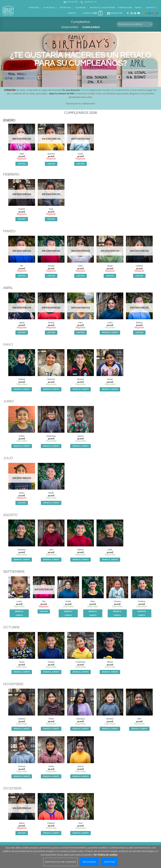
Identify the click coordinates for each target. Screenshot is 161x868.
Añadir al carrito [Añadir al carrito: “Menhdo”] (110, 729)
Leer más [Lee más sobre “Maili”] (22, 164)
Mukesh (80, 379)
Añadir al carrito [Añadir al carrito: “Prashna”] (142, 613)
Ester (80, 266)
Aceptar (109, 862)
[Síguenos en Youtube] (139, 13)
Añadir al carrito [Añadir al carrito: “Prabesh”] (51, 833)
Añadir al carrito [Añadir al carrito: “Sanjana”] (22, 729)
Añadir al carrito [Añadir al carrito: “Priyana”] (117, 613)
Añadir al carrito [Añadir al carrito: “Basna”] (80, 446)
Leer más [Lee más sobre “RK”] (22, 276)
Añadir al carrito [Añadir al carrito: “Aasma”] (80, 776)
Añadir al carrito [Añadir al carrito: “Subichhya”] (51, 446)
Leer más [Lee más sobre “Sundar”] (51, 276)
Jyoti (51, 550)
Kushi (80, 154)
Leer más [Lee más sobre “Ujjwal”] (22, 332)
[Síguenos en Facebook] (128, 13)
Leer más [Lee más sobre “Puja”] (51, 219)
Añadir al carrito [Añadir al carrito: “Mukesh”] (80, 389)
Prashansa (81, 662)
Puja (51, 209)
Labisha (139, 266)
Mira (139, 719)
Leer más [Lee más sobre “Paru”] (80, 332)
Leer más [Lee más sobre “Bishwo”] (139, 332)
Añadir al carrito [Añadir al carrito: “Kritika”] (22, 446)
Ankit (110, 550)
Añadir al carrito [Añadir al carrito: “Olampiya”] (80, 729)
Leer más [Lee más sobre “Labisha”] (139, 276)
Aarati (110, 266)
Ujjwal (22, 323)
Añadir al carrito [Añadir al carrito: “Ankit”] (110, 560)
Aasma (81, 766)
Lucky (19, 601)
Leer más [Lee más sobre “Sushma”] (51, 164)
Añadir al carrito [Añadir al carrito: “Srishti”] (68, 613)
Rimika (51, 323)
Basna (81, 436)
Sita (44, 601)
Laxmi (110, 323)
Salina (22, 823)
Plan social (50, 8)
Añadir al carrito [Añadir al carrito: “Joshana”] (22, 776)
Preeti (51, 719)
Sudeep (22, 379)
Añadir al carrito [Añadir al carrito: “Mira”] (139, 729)
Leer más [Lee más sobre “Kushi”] (80, 164)
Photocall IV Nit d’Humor (103, 8)
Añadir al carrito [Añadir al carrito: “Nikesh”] (110, 672)
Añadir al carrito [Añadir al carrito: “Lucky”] (19, 613)
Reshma (51, 379)
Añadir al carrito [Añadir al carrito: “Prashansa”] (80, 672)
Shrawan (22, 550)
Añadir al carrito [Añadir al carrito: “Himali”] (110, 389)
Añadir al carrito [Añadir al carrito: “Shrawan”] (22, 560)
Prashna (142, 601)
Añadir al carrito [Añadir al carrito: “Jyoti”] (51, 560)
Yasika (51, 766)
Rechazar (89, 862)
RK (22, 266)
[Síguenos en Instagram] (131, 13)
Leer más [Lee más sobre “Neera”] (22, 503)
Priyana (117, 601)
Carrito (72, 13)
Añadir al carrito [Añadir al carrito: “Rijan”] (93, 613)
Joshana (22, 766)
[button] (93, 13)
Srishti (68, 601)
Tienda (139, 8)
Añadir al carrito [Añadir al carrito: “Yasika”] (51, 776)
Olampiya (81, 719)
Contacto (152, 8)
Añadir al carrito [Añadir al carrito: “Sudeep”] (22, 389)
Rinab (51, 493)
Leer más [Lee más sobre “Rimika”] (51, 332)
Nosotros (35, 8)
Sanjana (22, 719)
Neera (22, 493)
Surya (22, 662)
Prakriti (22, 209)
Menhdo (110, 719)
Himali (110, 379)
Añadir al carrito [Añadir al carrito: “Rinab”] (51, 503)
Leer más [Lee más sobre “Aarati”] (110, 276)
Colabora (81, 8)
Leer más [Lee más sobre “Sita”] (44, 611)
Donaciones (70, 27)
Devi (81, 823)
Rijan (93, 601)
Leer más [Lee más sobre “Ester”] (80, 276)
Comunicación (125, 8)
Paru (80, 323)
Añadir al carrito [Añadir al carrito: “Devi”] (80, 833)
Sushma (51, 154)
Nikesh (110, 662)
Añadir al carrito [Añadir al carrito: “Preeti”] (51, 729)
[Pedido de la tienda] (135, 24)
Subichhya (51, 436)
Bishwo (139, 323)
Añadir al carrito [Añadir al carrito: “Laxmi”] (110, 332)
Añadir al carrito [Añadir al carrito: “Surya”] (22, 672)
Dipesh (81, 550)
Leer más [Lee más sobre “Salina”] (22, 833)
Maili (22, 154)
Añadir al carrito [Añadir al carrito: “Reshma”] (51, 389)
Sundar (51, 266)
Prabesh (51, 823)
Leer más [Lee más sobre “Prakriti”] (22, 219)
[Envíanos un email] (135, 13)
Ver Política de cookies (105, 855)
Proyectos (66, 8)
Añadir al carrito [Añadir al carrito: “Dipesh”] (80, 560)
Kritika (22, 436)
